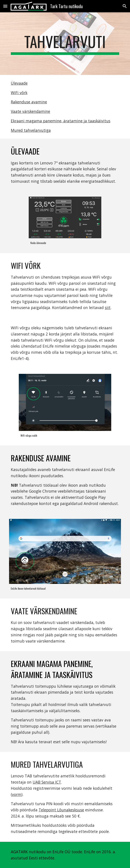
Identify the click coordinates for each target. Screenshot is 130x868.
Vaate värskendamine (30, 111)
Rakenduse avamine (29, 102)
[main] (65, 44)
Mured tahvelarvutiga (31, 130)
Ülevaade (19, 83)
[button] (5, 6)
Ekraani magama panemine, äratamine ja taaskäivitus (61, 121)
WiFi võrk (19, 93)
